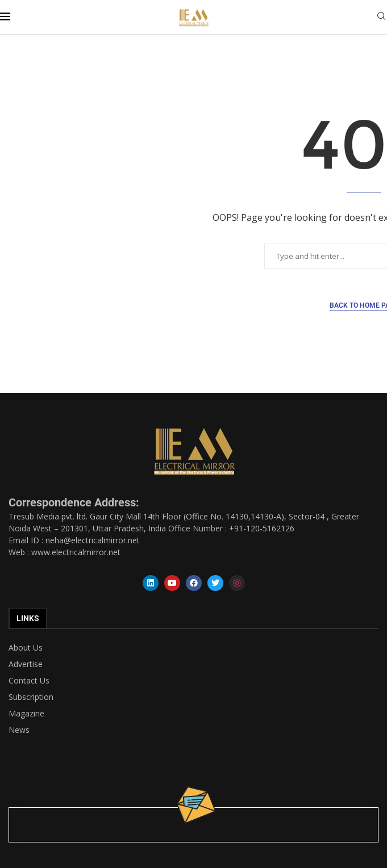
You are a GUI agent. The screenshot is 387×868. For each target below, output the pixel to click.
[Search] (381, 17)
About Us (26, 648)
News (19, 730)
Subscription (31, 697)
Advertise (26, 664)
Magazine (26, 714)
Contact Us (29, 681)
